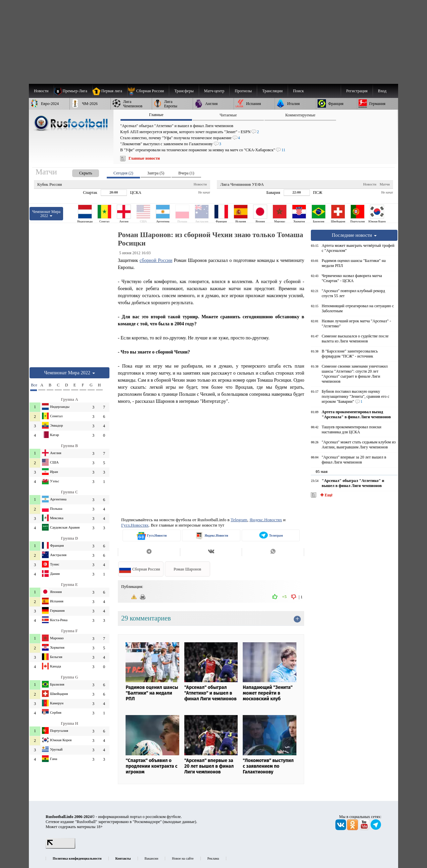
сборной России (156, 260)
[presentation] (79, 172)
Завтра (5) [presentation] (156, 173)
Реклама (213, 858)
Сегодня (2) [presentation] (123, 173)
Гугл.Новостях (135, 525)
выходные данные (180, 822)
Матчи (385, 184)
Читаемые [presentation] (228, 115)
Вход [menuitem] (382, 91)
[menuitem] (148, 91)
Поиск (298, 91)
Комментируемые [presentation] (300, 115)
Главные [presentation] (156, 115)
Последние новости (354, 235)
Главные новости (144, 158)
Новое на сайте (183, 858)
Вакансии (152, 858)
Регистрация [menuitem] (357, 91)
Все (34, 385)
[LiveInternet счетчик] (60, 847)
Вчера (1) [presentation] (186, 173)
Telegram (239, 520)
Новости (200, 184)
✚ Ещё (326, 495)
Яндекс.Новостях (266, 520)
